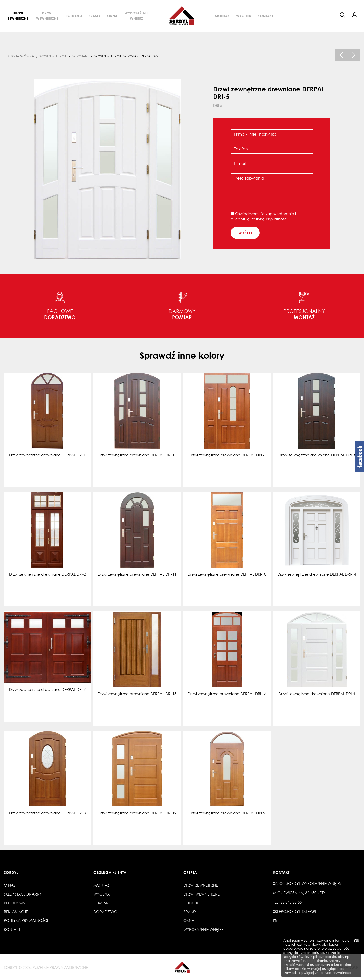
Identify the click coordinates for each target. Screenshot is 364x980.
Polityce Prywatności (335, 973)
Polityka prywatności (26, 920)
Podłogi (74, 16)
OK (356, 941)
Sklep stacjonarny (23, 894)
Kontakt (266, 16)
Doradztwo (105, 912)
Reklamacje (16, 912)
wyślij (245, 233)
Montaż (222, 16)
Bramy (94, 16)
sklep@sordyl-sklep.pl (295, 911)
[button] (355, 15)
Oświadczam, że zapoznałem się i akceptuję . (263, 216)
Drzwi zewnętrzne (18, 16)
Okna (112, 16)
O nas (10, 885)
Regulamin (15, 903)
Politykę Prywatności (269, 219)
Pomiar (101, 903)
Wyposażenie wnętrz (137, 16)
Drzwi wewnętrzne (47, 16)
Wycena (244, 16)
